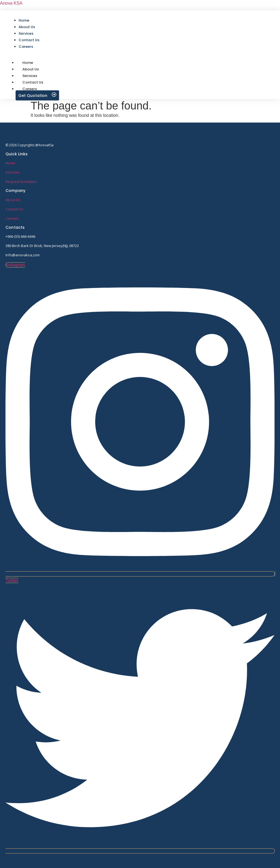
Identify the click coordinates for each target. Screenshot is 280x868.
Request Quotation (21, 182)
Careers (30, 89)
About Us (13, 200)
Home (10, 163)
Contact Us (14, 209)
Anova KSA (11, 3)
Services (13, 172)
